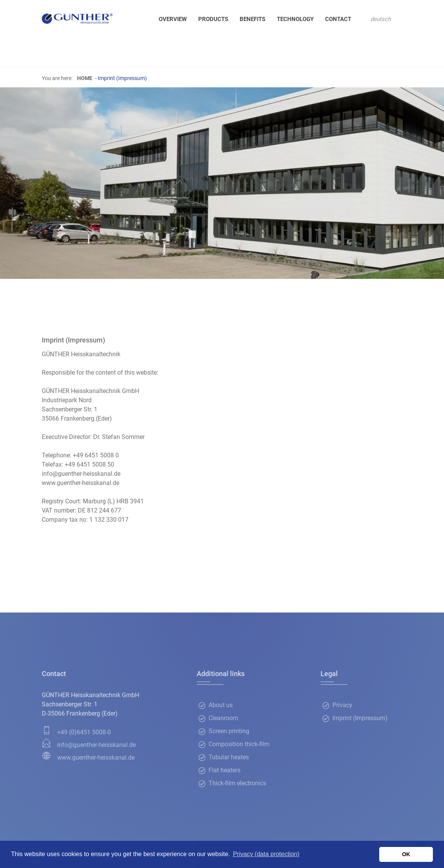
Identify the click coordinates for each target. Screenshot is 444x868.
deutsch (381, 19)
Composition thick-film (239, 744)
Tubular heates (229, 757)
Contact (338, 19)
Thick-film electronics (237, 784)
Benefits (252, 19)
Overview (173, 19)
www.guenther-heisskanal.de (96, 757)
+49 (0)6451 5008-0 (84, 732)
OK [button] (406, 854)
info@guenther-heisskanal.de (96, 745)
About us (221, 705)
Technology (295, 19)
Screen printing (229, 731)
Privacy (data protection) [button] (266, 854)
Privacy (342, 705)
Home (85, 78)
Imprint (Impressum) (360, 718)
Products (213, 19)
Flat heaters (224, 771)
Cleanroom (223, 718)
